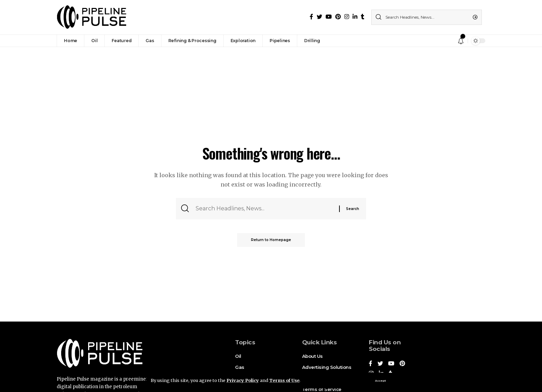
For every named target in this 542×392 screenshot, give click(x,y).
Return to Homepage (271, 240)
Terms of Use (284, 380)
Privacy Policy (243, 380)
